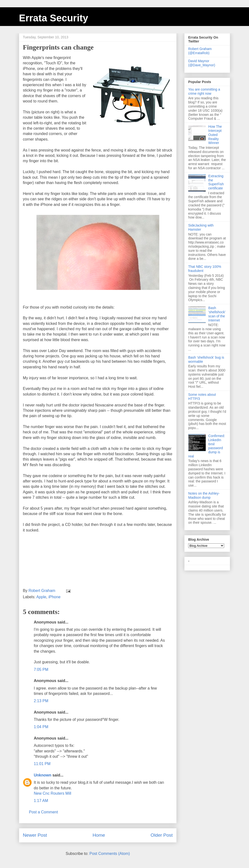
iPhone (54, 597)
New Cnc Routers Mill (53, 793)
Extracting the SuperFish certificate (216, 182)
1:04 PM (41, 727)
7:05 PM (41, 670)
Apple (41, 597)
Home (99, 835)
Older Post (162, 835)
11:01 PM (42, 764)
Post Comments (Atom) (110, 854)
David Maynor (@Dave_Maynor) (202, 63)
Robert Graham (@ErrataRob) (200, 51)
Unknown (43, 775)
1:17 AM (41, 801)
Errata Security (54, 18)
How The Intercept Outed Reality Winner (215, 135)
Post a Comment (43, 812)
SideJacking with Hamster (201, 227)
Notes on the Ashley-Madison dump (204, 495)
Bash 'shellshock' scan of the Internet (217, 314)
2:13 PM (41, 701)
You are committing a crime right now (204, 91)
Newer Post (35, 835)
